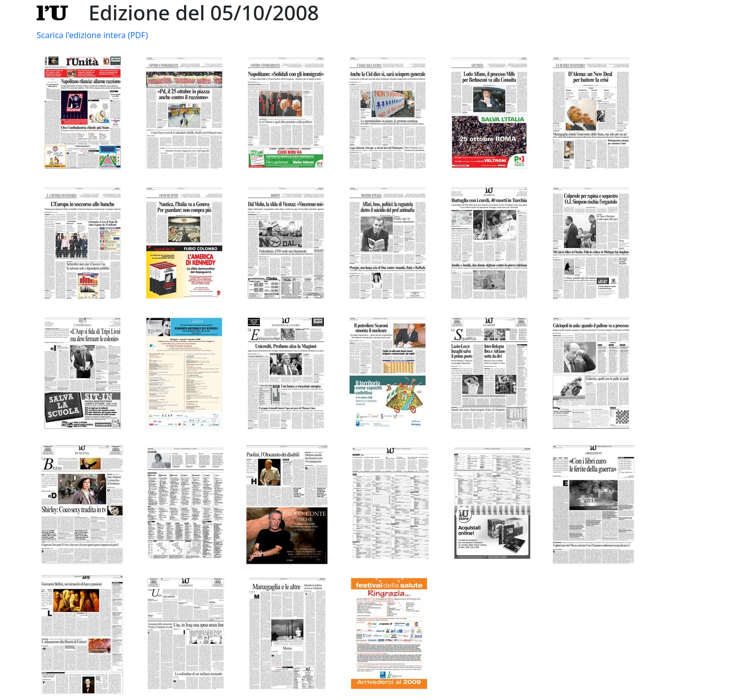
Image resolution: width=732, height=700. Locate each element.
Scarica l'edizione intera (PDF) (92, 35)
